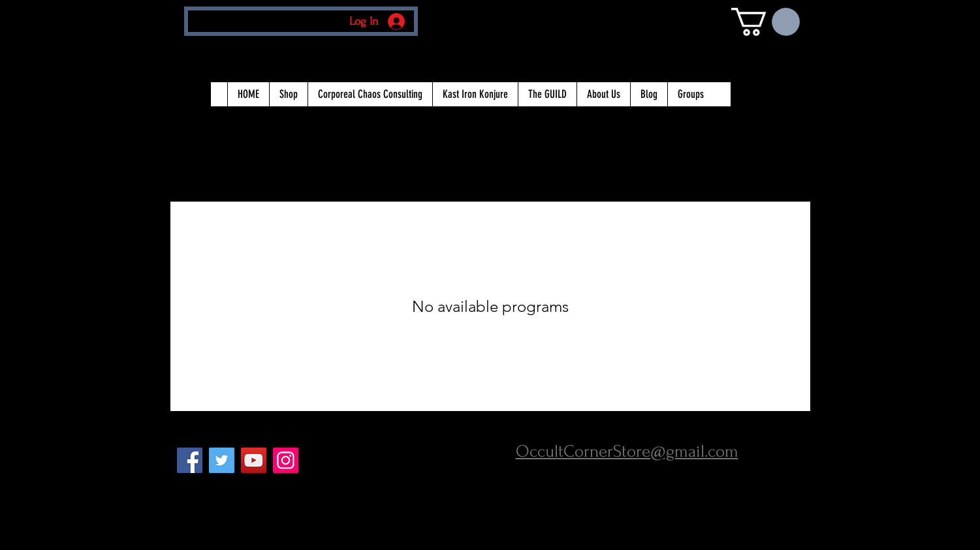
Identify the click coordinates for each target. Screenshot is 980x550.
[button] (766, 22)
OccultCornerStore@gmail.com (627, 451)
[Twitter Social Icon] (222, 460)
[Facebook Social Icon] (190, 460)
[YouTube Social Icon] (254, 460)
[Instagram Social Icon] (286, 460)
